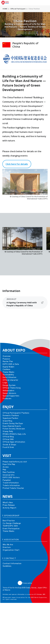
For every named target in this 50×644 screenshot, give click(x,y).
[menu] (47, 3)
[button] (43, 332)
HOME (5, 9)
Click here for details (17, 164)
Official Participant (18, 9)
